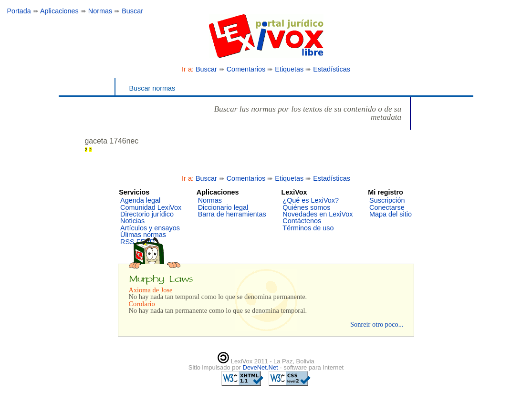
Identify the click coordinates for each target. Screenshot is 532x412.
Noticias (132, 221)
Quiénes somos (306, 207)
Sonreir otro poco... (377, 324)
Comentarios (246, 69)
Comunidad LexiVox (151, 207)
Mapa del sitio (391, 214)
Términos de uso (308, 228)
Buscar (132, 11)
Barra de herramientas (232, 214)
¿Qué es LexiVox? (311, 200)
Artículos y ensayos (150, 228)
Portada (19, 11)
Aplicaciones (59, 11)
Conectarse (387, 207)
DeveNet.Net (261, 367)
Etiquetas (289, 69)
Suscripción (387, 200)
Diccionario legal (223, 207)
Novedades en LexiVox (318, 214)
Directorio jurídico (147, 214)
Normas (100, 11)
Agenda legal (140, 200)
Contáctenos (302, 221)
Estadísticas (332, 69)
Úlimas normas (143, 235)
